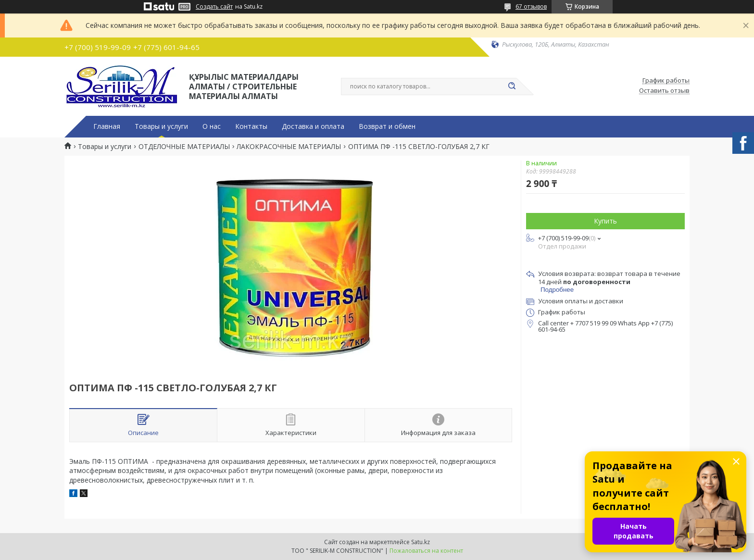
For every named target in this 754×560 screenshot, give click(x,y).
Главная (107, 126)
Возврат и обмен (387, 126)
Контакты (251, 126)
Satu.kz (421, 542)
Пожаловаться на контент (426, 551)
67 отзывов (531, 6)
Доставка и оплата (313, 126)
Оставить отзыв (664, 91)
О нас (212, 126)
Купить (605, 221)
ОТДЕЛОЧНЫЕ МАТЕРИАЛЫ (184, 147)
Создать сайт (214, 7)
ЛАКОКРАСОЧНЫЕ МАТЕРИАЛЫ (289, 147)
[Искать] (512, 87)
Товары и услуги (161, 126)
